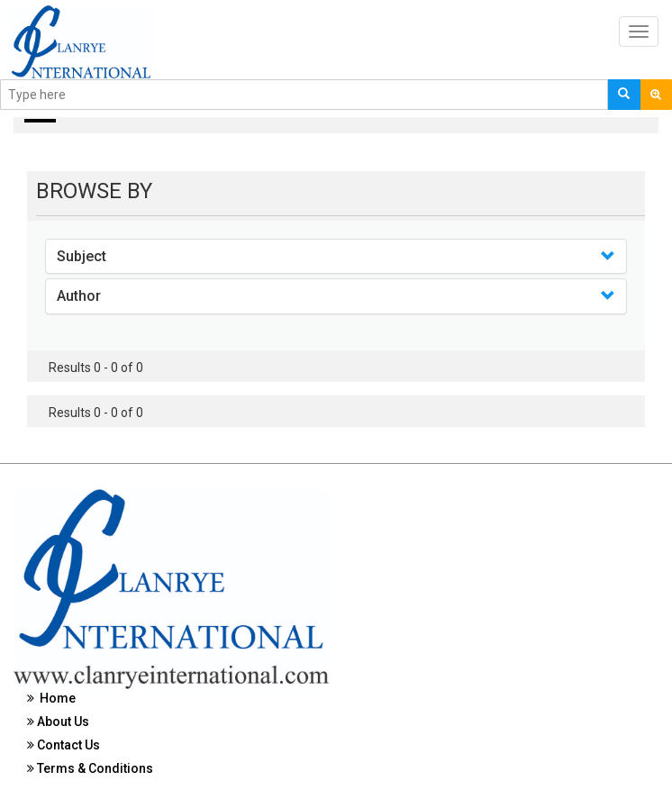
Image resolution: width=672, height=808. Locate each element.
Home (51, 698)
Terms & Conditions (90, 768)
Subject (82, 256)
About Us (58, 722)
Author (79, 296)
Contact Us (64, 745)
